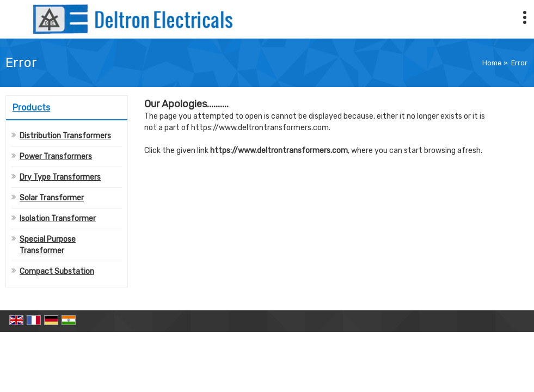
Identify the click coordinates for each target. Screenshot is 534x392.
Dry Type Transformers (60, 177)
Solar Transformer (52, 198)
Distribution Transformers (65, 136)
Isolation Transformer (58, 219)
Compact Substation (57, 271)
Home (492, 63)
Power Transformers (56, 157)
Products (31, 108)
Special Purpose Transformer (48, 245)
